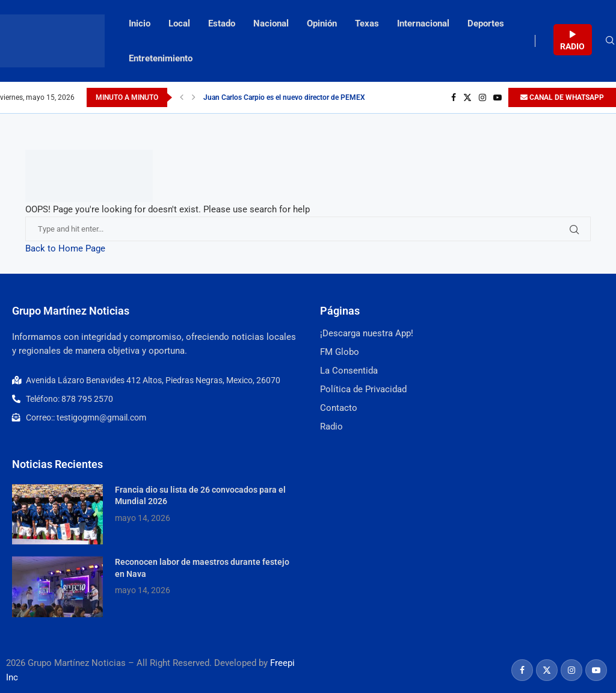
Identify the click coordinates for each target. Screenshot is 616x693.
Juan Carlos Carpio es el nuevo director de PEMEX (284, 97)
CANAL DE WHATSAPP (562, 97)
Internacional (423, 23)
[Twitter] (467, 97)
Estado (222, 23)
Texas (367, 23)
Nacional (271, 23)
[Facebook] (454, 97)
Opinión (322, 23)
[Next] (194, 97)
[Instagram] (482, 97)
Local (179, 23)
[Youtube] (497, 97)
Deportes (486, 23)
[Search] (610, 41)
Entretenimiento (161, 58)
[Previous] (182, 97)
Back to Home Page (65, 248)
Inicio (140, 23)
